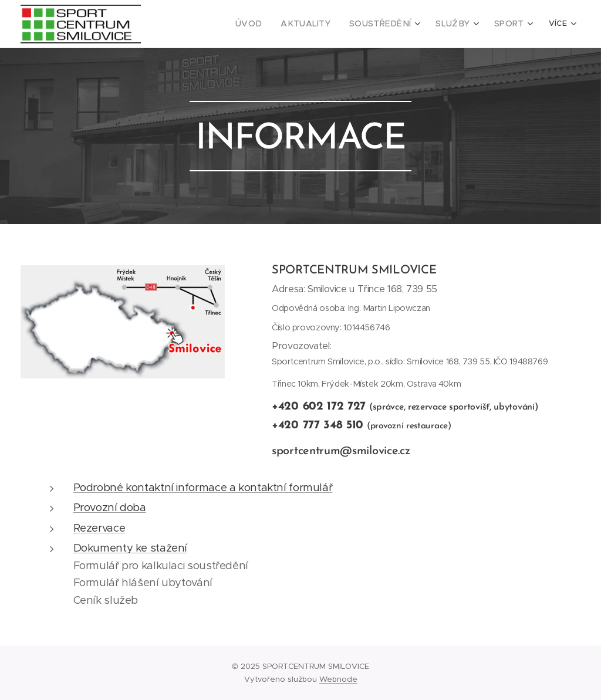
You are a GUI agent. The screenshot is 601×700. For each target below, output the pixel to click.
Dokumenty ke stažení (131, 548)
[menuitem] (190, 24)
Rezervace (99, 528)
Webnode (338, 679)
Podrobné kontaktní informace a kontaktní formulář (203, 487)
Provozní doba (110, 507)
